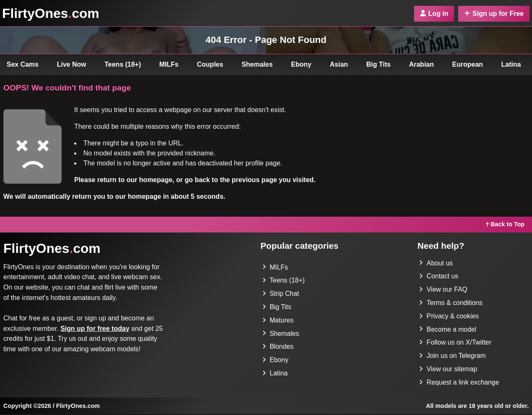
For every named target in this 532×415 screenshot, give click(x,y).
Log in (434, 14)
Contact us (439, 276)
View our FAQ (443, 290)
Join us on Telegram (453, 356)
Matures (278, 321)
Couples (210, 64)
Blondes (278, 347)
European (468, 64)
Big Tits (379, 64)
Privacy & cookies (449, 316)
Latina (511, 64)
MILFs (169, 64)
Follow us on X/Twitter (455, 343)
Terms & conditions (451, 303)
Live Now (72, 64)
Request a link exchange (459, 383)
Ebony (301, 64)
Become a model (448, 330)
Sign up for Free (494, 14)
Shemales (257, 64)
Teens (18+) (123, 64)
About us (436, 263)
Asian (339, 64)
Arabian (422, 64)
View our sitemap (448, 370)
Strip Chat (281, 294)
